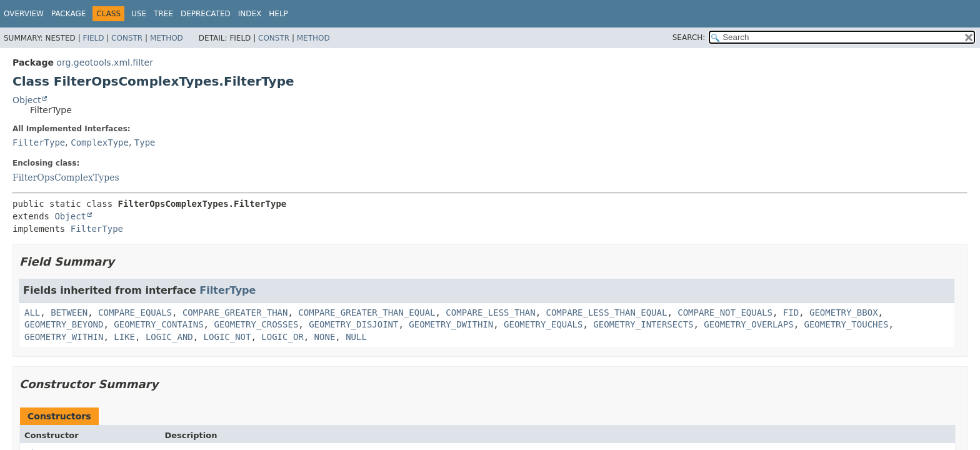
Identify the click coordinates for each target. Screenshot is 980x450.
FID (791, 312)
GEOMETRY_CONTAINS (158, 324)
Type (145, 142)
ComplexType (100, 142)
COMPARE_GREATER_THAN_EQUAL (367, 312)
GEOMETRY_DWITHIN (451, 324)
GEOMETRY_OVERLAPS (748, 324)
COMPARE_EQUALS (135, 312)
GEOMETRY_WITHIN (64, 337)
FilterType (39, 142)
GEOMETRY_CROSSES (256, 324)
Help (278, 14)
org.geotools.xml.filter (105, 62)
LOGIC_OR (282, 337)
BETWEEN (69, 312)
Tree (163, 14)
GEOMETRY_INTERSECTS (643, 324)
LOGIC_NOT (227, 337)
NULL (356, 337)
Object (27, 100)
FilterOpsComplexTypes (66, 177)
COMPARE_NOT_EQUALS (725, 312)
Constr (127, 38)
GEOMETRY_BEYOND (64, 324)
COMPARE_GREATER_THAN (235, 312)
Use (139, 14)
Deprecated (206, 14)
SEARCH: (689, 37)
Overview (24, 14)
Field (93, 38)
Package (68, 14)
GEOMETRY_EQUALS (543, 324)
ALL (32, 312)
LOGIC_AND (169, 337)
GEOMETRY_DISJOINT (353, 324)
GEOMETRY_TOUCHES (847, 324)
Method (167, 38)
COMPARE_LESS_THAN (490, 312)
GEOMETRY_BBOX (844, 312)
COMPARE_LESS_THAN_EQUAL (607, 312)
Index (250, 14)
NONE (325, 337)
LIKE (124, 337)
